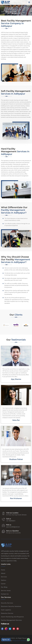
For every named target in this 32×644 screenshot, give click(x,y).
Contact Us (5, 594)
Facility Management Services (11, 620)
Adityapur (13, 12)
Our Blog (4, 587)
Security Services (7, 603)
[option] (6, 325)
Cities (7, 12)
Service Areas (6, 591)
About (3, 573)
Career (3, 584)
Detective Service (7, 613)
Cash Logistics (6, 610)
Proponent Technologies (21, 641)
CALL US (6, 640)
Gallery (4, 580)
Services (4, 577)
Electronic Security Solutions (11, 606)
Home (3, 12)
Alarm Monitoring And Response (12, 617)
